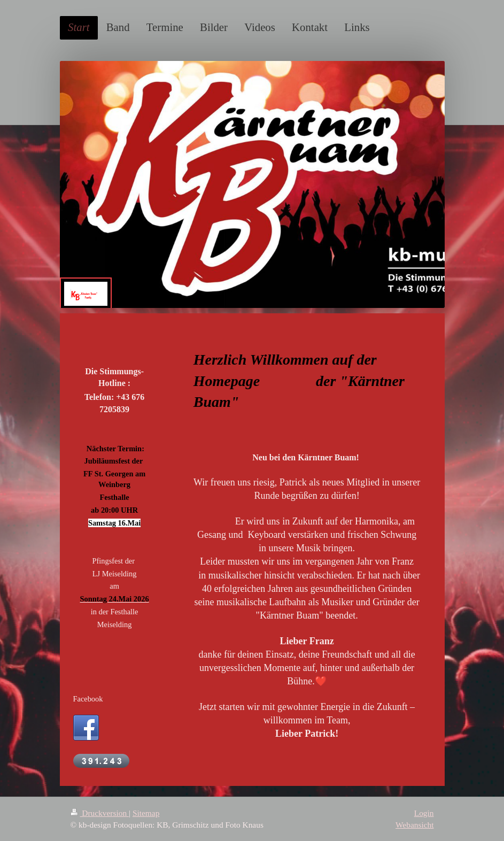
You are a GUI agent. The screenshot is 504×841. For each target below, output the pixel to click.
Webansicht (414, 825)
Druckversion (100, 813)
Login (424, 813)
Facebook (88, 699)
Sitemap (146, 813)
